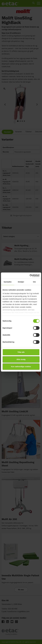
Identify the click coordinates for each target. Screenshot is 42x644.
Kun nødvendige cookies (21, 366)
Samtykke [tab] (8, 282)
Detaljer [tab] (21, 282)
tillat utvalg (21, 359)
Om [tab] (34, 282)
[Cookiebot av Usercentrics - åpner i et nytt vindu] (30, 276)
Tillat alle (21, 352)
